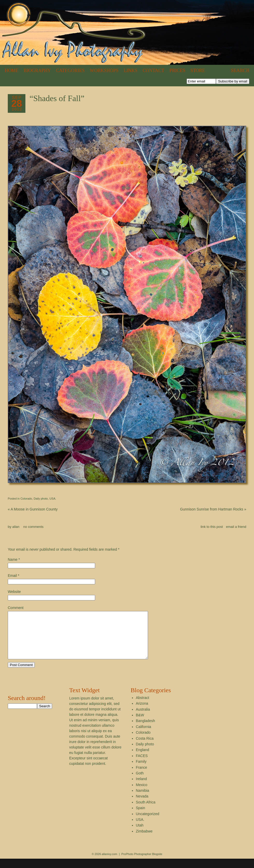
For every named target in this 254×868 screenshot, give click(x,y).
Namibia (142, 800)
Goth (140, 782)
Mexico (142, 794)
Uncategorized (147, 823)
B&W (140, 724)
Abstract (142, 707)
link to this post (212, 527)
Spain (140, 817)
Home (12, 71)
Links (130, 71)
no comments (33, 527)
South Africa (146, 811)
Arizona (142, 713)
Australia (143, 719)
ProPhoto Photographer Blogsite (142, 863)
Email (12, 576)
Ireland (141, 788)
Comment (16, 608)
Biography (37, 71)
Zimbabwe (144, 841)
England (142, 759)
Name (13, 559)
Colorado (26, 499)
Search (240, 71)
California (143, 736)
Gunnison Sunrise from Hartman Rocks (213, 509)
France (142, 777)
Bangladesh (145, 730)
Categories (70, 71)
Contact (153, 71)
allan (16, 527)
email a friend (236, 527)
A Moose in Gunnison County (33, 509)
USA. (53, 499)
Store (198, 71)
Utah (140, 835)
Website (14, 592)
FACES (142, 765)
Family (141, 771)
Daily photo (41, 499)
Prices (177, 71)
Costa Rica (145, 748)
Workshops (104, 71)
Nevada (142, 806)
